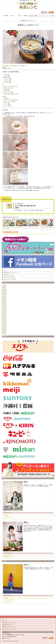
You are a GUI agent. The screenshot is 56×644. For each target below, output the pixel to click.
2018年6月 (4, 299)
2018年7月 (4, 298)
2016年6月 (4, 332)
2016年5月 (4, 334)
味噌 (5, 91)
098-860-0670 (6, 637)
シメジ (5, 104)
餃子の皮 (6, 82)
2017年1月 (4, 323)
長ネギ (5, 76)
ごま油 (5, 88)
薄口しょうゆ (7, 101)
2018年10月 (4, 293)
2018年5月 (4, 300)
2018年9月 (4, 295)
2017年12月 (4, 307)
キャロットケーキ (33, 227)
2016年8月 (4, 330)
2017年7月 (4, 314)
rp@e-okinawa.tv (7, 638)
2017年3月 (4, 320)
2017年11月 (4, 309)
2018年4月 (4, 302)
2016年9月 (4, 328)
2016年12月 (4, 324)
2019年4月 (4, 285)
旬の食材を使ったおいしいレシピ (11, 272)
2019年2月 (4, 288)
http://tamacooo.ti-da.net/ (8, 553)
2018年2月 (4, 305)
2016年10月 (4, 327)
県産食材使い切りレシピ (10, 232)
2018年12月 (4, 291)
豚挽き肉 (6, 78)
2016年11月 (4, 325)
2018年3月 (4, 303)
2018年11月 (4, 292)
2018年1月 (4, 306)
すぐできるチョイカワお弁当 (10, 279)
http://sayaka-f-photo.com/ (8, 596)
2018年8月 (4, 296)
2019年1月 (4, 289)
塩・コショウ (7, 93)
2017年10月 (4, 310)
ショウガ (6, 81)
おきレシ (13, 16)
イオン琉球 (5, 16)
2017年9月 (4, 312)
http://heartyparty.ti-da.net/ (8, 513)
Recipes (25, 16)
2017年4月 (4, 318)
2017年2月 (4, 321)
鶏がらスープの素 (8, 86)
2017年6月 (4, 316)
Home (20, 16)
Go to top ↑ (51, 642)
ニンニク (6, 79)
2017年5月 (4, 317)
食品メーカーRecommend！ (9, 277)
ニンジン (6, 106)
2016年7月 (4, 331)
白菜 (5, 75)
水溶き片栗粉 (7, 94)
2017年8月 (4, 313)
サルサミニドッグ (20, 227)
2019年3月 (4, 286)
